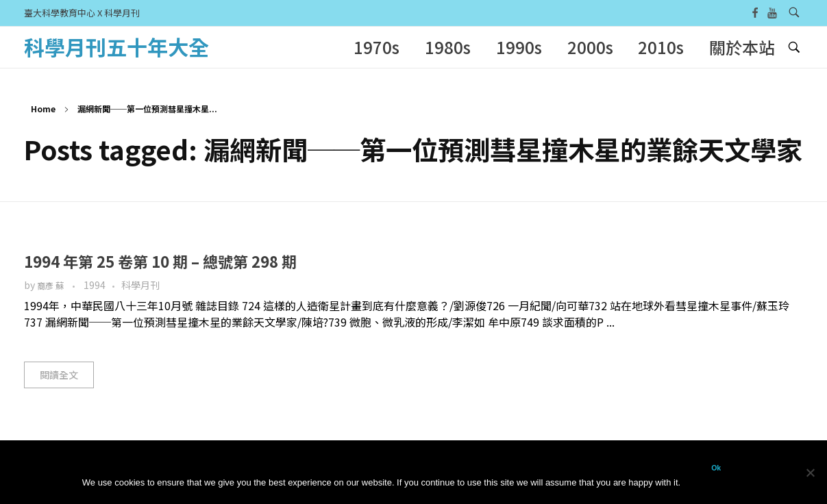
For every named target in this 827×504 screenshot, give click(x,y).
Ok (716, 468)
